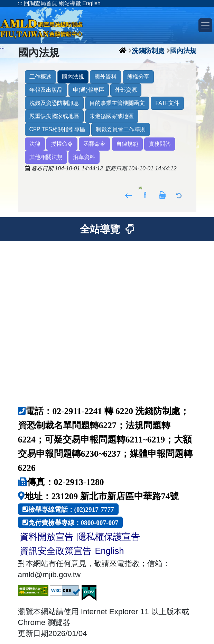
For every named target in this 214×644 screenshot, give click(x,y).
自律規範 (127, 144)
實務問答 (160, 144)
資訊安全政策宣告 (56, 551)
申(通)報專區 (89, 90)
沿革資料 (84, 157)
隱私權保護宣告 (109, 537)
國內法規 (183, 50)
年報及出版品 (46, 90)
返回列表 (179, 195)
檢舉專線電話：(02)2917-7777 (71, 509)
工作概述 (40, 77)
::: (20, 3)
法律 (35, 144)
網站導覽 (70, 3)
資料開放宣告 (47, 537)
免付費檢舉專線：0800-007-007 (73, 522)
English (91, 3)
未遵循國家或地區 (112, 116)
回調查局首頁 (40, 3)
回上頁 (128, 195)
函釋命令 (94, 144)
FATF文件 (167, 103)
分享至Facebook (145, 195)
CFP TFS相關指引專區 (57, 129)
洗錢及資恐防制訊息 (54, 103)
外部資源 (126, 90)
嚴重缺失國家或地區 (54, 116)
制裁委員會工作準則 (121, 129)
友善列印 (162, 195)
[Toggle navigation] (205, 25)
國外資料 (105, 77)
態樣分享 (138, 77)
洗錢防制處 (148, 50)
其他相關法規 (46, 157)
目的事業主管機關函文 (117, 103)
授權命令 (62, 144)
